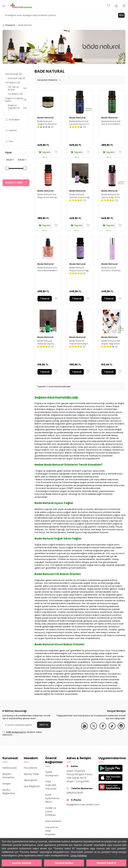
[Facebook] (103, 728)
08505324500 (75, 793)
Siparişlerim (31, 780)
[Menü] (4, 6)
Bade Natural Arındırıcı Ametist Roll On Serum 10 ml (111, 269)
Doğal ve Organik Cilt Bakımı (17, 108)
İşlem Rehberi (53, 821)
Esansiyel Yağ (17, 78)
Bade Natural (45, 118)
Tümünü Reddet (64, 863)
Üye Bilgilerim (32, 786)
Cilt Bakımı (13, 83)
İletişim (7, 784)
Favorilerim (30, 768)
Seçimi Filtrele (16, 183)
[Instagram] (121, 728)
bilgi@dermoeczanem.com (80, 804)
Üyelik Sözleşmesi (52, 774)
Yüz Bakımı (15, 94)
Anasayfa (9, 25)
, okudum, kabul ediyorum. (22, 733)
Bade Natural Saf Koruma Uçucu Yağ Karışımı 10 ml (80, 123)
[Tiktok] (112, 728)
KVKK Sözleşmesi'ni (16, 732)
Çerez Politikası (79, 855)
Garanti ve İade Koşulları (52, 831)
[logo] (21, 6)
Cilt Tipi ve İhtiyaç (17, 88)
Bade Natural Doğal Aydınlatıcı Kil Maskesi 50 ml (47, 123)
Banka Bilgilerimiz (9, 792)
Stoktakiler (12, 120)
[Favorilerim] (109, 6)
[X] (94, 728)
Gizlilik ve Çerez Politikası (51, 811)
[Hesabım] (116, 6)
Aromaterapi (14, 74)
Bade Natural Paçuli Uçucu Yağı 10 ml (79, 269)
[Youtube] (84, 728)
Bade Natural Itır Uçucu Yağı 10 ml (111, 196)
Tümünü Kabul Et (106, 863)
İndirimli (11, 130)
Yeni (9, 141)
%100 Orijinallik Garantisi (51, 785)
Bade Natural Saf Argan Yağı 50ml (111, 342)
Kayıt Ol (44, 725)
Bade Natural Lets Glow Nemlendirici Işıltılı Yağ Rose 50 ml (47, 269)
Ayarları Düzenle (22, 863)
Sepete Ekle (45, 153)
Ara (121, 15)
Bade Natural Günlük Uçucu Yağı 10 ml (80, 196)
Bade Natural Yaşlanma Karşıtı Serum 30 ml (79, 342)
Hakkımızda (10, 768)
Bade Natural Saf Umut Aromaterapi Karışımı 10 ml (112, 123)
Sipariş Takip (31, 774)
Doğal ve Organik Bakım (16, 100)
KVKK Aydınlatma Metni (52, 798)
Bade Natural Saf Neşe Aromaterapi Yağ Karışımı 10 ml (47, 196)
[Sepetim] (124, 6)
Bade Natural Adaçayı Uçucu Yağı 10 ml (46, 342)
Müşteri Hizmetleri (8, 776)
